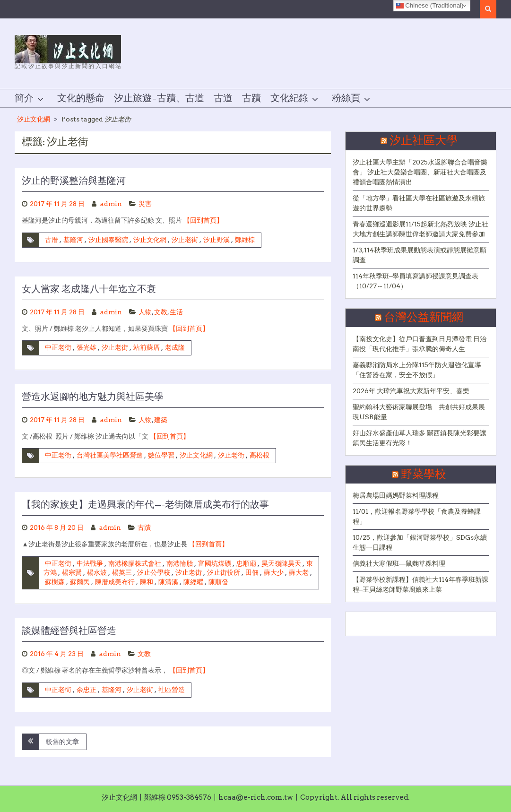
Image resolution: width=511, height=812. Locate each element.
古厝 (52, 240)
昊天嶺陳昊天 (281, 563)
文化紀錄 (289, 98)
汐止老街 (185, 240)
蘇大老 (299, 572)
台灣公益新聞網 (424, 318)
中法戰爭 (90, 563)
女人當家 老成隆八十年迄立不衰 (89, 289)
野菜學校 (424, 475)
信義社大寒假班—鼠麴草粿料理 (399, 563)
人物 (145, 312)
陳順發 (218, 582)
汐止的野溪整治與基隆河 (74, 181)
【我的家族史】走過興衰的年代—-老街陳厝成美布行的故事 (145, 505)
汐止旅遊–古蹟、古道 (159, 98)
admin (111, 204)
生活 (176, 312)
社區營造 (172, 690)
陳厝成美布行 (115, 582)
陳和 (147, 582)
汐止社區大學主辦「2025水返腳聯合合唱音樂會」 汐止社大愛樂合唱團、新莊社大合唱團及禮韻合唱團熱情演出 (420, 172)
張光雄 (87, 347)
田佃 (252, 572)
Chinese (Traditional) (430, 6)
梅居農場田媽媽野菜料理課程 (396, 495)
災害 (145, 204)
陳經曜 (193, 582)
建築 (161, 420)
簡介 (24, 98)
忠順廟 (246, 563)
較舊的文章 (62, 742)
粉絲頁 (346, 98)
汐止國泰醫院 (108, 240)
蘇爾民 (80, 582)
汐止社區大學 (424, 141)
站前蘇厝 (147, 347)
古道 (223, 98)
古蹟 (251, 98)
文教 (161, 312)
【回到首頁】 (203, 220)
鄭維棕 (245, 240)
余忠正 (87, 690)
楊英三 (122, 572)
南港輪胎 (180, 563)
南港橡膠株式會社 (135, 563)
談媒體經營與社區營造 (69, 631)
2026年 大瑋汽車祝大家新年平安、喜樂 (411, 391)
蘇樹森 (55, 582)
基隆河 (73, 240)
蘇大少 (274, 572)
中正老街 (58, 347)
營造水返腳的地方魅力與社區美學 (93, 397)
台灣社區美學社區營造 (110, 455)
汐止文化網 (34, 119)
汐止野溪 (217, 240)
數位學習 (161, 455)
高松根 (260, 455)
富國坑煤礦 (215, 563)
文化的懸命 (81, 98)
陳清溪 (168, 582)
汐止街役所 (224, 572)
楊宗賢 (72, 572)
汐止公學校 (154, 572)
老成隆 (175, 347)
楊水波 (97, 572)
